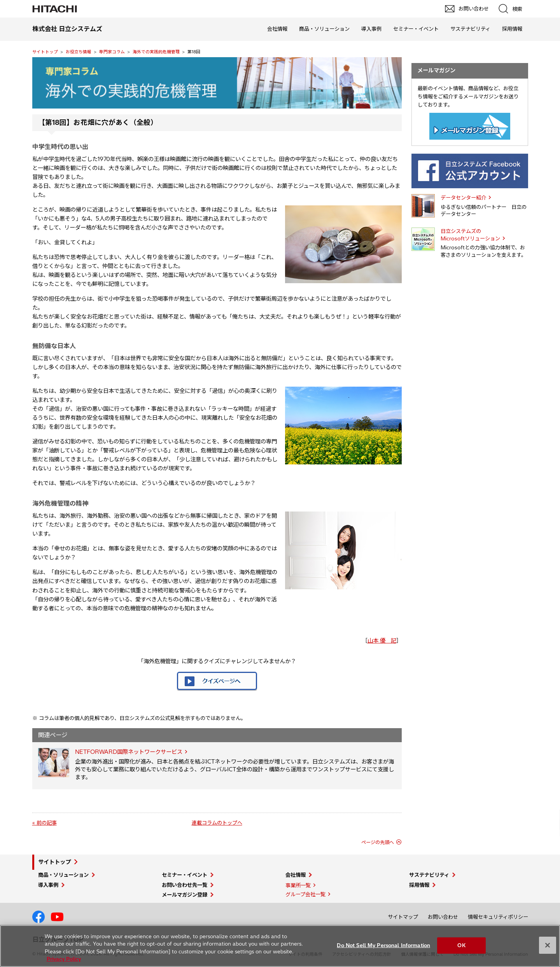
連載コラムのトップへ (217, 823)
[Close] (548, 945)
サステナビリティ (470, 29)
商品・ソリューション (324, 29)
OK (461, 945)
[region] (280, 946)
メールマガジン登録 (185, 895)
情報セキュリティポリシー (498, 917)
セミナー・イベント (416, 29)
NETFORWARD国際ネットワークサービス (129, 752)
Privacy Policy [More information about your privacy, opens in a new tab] (64, 959)
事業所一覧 (298, 885)
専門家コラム (112, 52)
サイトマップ (403, 917)
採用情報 (512, 29)
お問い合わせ (443, 917)
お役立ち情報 (79, 52)
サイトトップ (45, 52)
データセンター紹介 (463, 198)
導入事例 (371, 29)
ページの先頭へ (378, 842)
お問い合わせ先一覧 (185, 885)
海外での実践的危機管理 (156, 52)
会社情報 (277, 29)
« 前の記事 (45, 823)
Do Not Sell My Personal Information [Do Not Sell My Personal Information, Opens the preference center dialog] (383, 945)
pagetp (550, 820)
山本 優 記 (382, 641)
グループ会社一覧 (305, 894)
